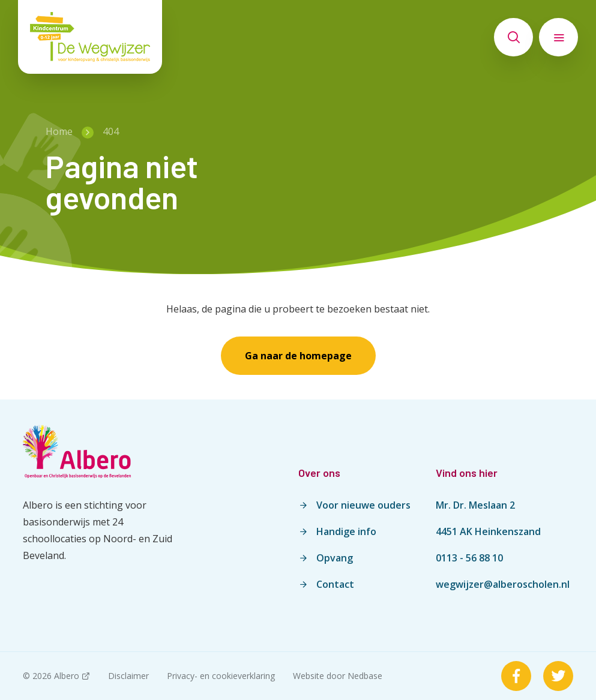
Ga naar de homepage (298, 356)
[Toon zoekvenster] (513, 37)
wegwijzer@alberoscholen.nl (503, 584)
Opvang (335, 558)
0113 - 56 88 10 (469, 558)
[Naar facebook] (516, 676)
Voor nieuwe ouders (363, 505)
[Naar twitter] (558, 676)
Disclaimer (128, 676)
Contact (335, 584)
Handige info (346, 531)
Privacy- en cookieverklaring (221, 676)
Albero (67, 676)
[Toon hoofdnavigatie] (558, 37)
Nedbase (365, 676)
